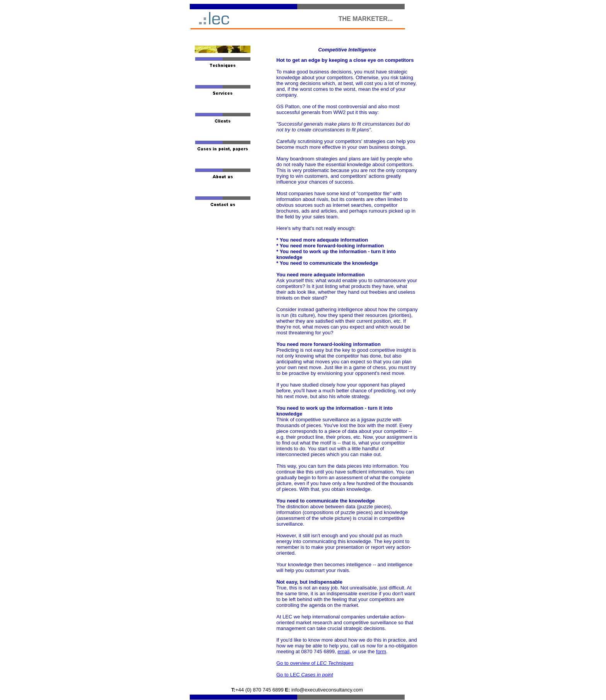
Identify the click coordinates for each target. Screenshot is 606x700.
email (343, 651)
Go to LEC (305, 675)
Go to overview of (315, 663)
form (381, 651)
